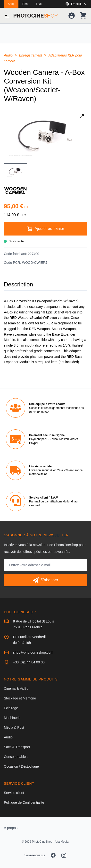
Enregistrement (31, 55)
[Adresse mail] (45, 565)
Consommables (16, 757)
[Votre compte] (72, 16)
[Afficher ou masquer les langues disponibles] (76, 4)
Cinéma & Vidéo (16, 689)
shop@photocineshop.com (33, 652)
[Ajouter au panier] (45, 229)
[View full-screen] (82, 116)
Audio (9, 55)
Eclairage (11, 708)
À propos (11, 828)
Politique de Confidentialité (24, 802)
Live (39, 4)
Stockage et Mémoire (20, 698)
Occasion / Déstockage (21, 766)
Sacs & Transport (17, 747)
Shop (11, 4)
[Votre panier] (83, 16)
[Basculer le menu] (7, 16)
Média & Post (14, 727)
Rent (25, 4)
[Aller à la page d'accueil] (36, 16)
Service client (14, 793)
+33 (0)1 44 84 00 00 (29, 662)
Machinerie (12, 718)
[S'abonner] (45, 580)
